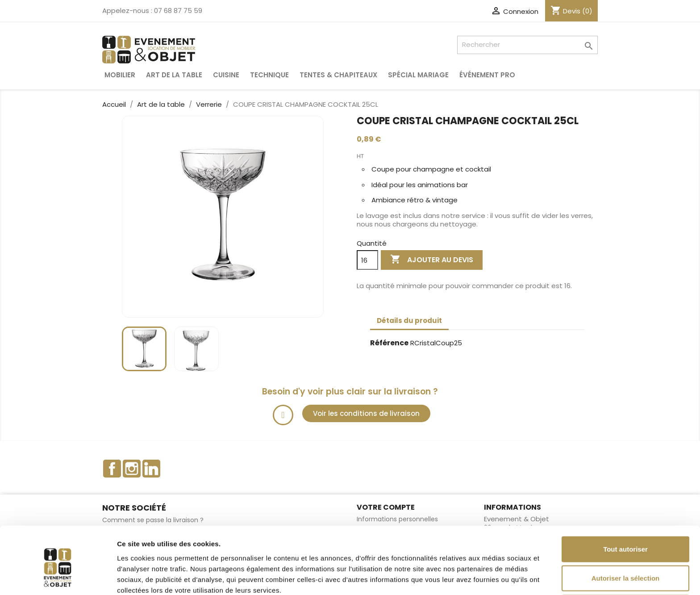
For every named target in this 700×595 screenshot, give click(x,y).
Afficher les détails (492, 577)
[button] (366, 413)
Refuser (625, 566)
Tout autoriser (625, 507)
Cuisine (226, 75)
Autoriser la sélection (626, 537)
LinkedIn (151, 469)
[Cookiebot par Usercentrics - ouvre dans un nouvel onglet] (58, 578)
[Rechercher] (527, 45)
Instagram (132, 469)
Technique (269, 75)
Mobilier (120, 75)
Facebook (112, 469)
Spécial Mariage (418, 75)
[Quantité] (367, 260)
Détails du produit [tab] (409, 321)
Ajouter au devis (432, 260)
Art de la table (174, 75)
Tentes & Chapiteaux (338, 75)
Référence (389, 343)
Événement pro (487, 75)
